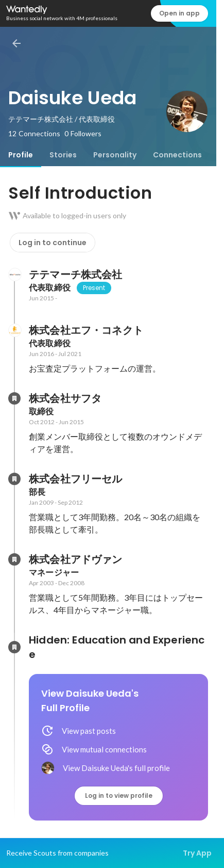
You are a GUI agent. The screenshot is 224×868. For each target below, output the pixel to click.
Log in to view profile (119, 795)
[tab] (21, 155)
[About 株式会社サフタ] (14, 398)
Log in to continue (53, 243)
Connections (177, 155)
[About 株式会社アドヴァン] (14, 559)
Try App (197, 853)
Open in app (179, 13)
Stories (63, 155)
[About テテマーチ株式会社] (14, 275)
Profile (21, 155)
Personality (115, 155)
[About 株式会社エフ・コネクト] (14, 330)
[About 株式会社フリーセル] (14, 479)
